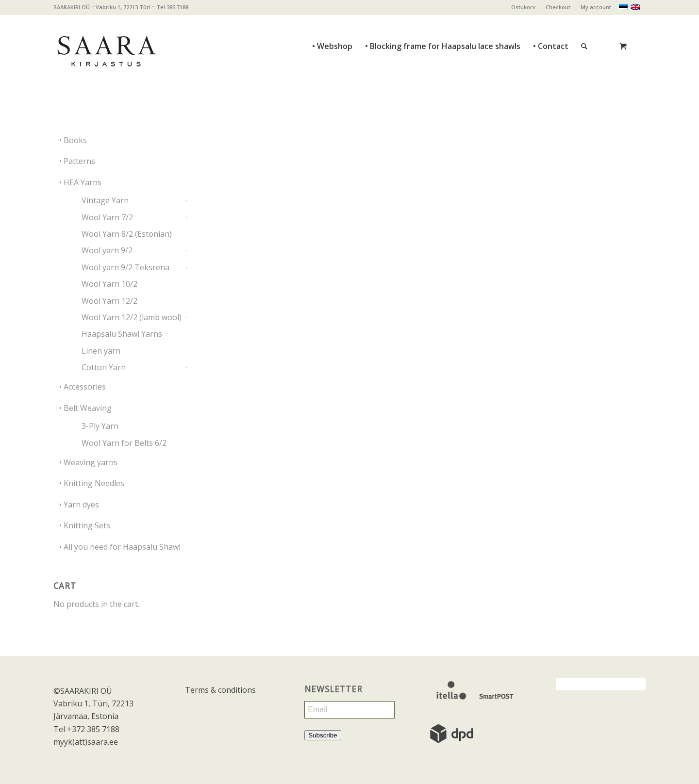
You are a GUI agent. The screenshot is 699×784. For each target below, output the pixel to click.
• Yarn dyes (79, 505)
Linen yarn (101, 351)
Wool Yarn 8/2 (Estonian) (127, 234)
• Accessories (83, 387)
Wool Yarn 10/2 (109, 284)
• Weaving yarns (88, 462)
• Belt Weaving (85, 408)
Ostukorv (523, 7)
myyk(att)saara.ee (86, 742)
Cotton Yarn (104, 367)
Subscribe (323, 735)
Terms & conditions (220, 690)
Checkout (558, 7)
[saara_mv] (106, 46)
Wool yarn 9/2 (107, 250)
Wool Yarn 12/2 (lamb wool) (132, 317)
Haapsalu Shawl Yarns (122, 334)
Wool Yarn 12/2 (109, 301)
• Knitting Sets (85, 525)
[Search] (584, 24)
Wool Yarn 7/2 (107, 217)
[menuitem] (524, 7)
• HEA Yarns (80, 182)
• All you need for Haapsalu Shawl (120, 547)
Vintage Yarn (105, 200)
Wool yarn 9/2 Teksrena (125, 267)
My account (596, 7)
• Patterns (77, 161)
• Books (73, 140)
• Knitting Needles (92, 483)
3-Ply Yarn (100, 426)
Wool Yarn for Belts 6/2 (124, 443)
